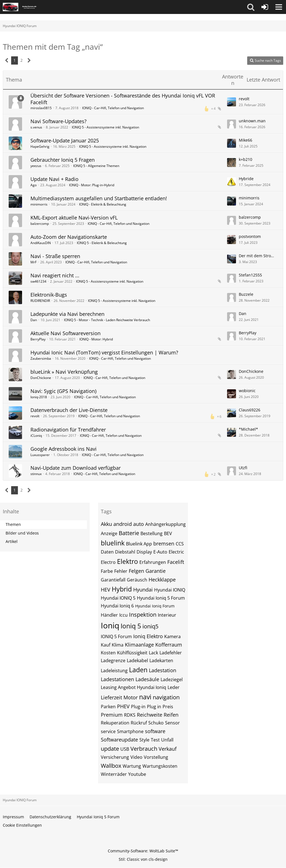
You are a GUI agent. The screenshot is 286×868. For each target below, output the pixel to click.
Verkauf (168, 749)
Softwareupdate (119, 740)
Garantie (156, 571)
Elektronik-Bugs (49, 295)
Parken (108, 707)
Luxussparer (40, 455)
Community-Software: (143, 851)
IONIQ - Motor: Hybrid (96, 339)
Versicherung (115, 757)
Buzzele (246, 294)
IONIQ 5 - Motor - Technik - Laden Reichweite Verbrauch (107, 320)
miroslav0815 (41, 108)
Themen (13, 524)
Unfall (167, 740)
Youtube (137, 774)
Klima (118, 645)
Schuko (156, 723)
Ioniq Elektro (148, 636)
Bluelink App (139, 544)
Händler (109, 615)
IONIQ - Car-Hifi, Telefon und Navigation (113, 108)
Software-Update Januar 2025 (65, 140)
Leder (174, 687)
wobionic (247, 391)
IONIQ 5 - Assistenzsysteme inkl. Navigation (105, 127)
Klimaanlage (139, 645)
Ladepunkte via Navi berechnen (67, 314)
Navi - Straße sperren (55, 256)
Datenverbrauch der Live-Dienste (69, 410)
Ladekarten (161, 660)
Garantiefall (113, 580)
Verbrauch (144, 749)
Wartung (132, 766)
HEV (106, 590)
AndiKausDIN (41, 243)
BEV (168, 533)
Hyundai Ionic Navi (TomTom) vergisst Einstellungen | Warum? (104, 352)
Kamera (172, 636)
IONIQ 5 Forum (116, 636)
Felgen (136, 571)
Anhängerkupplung (165, 524)
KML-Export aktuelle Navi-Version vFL (74, 218)
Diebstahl (125, 552)
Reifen (171, 715)
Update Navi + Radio (54, 179)
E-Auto (160, 552)
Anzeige (109, 533)
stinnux (36, 474)
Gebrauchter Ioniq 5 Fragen (63, 160)
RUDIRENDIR (40, 301)
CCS (180, 544)
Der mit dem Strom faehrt (258, 256)
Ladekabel (137, 660)
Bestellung (152, 533)
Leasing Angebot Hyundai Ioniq (134, 687)
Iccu (123, 615)
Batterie (129, 533)
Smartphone (130, 731)
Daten (107, 552)
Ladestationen (117, 679)
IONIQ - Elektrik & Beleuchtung (103, 204)
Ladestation (163, 670)
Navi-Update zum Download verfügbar (76, 468)
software (155, 731)
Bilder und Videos (22, 533)
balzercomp (40, 224)
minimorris (39, 204)
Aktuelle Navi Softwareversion (65, 333)
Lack (153, 653)
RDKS (130, 715)
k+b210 (246, 159)
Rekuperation (115, 723)
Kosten (108, 653)
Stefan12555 (250, 275)
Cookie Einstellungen (22, 825)
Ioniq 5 (131, 626)
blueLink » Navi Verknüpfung (64, 372)
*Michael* (248, 429)
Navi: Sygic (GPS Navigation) (63, 391)
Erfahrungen (153, 562)
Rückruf (139, 723)
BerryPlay (38, 339)
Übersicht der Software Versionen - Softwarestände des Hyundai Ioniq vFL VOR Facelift (123, 99)
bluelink (113, 543)
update (110, 749)
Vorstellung (156, 757)
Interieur (167, 615)
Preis (168, 707)
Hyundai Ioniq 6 (117, 606)
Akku (106, 524)
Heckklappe (162, 580)
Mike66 (246, 140)
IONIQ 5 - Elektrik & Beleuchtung (102, 243)
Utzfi (243, 468)
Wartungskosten (160, 766)
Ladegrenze (113, 660)
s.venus (36, 127)
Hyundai (143, 590)
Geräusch (137, 580)
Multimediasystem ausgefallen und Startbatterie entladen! (99, 198)
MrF (34, 262)
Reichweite (150, 715)
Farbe (107, 571)
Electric (176, 552)
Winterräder (114, 774)
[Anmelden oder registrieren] (265, 7)
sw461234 (38, 281)
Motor (131, 697)
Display (144, 552)
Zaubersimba (41, 358)
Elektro (127, 561)
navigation (166, 697)
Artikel (12, 541)
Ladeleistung (114, 671)
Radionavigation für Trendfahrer (68, 430)
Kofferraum (169, 645)
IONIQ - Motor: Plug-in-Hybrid (92, 185)
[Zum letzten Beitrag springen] (232, 102)
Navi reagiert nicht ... (55, 275)
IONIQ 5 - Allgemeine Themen (96, 166)
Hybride (246, 179)
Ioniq (110, 625)
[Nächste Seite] (29, 60)
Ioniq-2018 (39, 397)
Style (144, 740)
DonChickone (41, 378)
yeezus (36, 166)
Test (155, 740)
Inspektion (143, 615)
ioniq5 (150, 626)
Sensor (172, 723)
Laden (138, 670)
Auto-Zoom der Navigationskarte (69, 237)
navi (145, 697)
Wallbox (111, 766)
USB (125, 749)
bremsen (164, 543)
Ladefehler (171, 653)
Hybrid (122, 589)
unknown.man (252, 121)
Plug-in (138, 707)
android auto (129, 524)
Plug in (154, 707)
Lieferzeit (111, 697)
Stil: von (143, 859)
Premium (112, 715)
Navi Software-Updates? (59, 121)
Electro (108, 562)
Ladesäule (147, 679)
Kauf (106, 645)
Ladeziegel (172, 679)
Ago (34, 185)
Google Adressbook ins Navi (64, 449)
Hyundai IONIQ (170, 590)
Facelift (176, 562)
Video (136, 757)
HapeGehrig (40, 146)
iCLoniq (36, 436)
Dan (34, 320)
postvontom (250, 236)
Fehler (121, 571)
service (108, 731)
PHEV (123, 706)
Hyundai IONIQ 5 (118, 598)
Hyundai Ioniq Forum (155, 606)
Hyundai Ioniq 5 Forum (161, 598)
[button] (251, 7)
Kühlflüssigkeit (132, 653)
